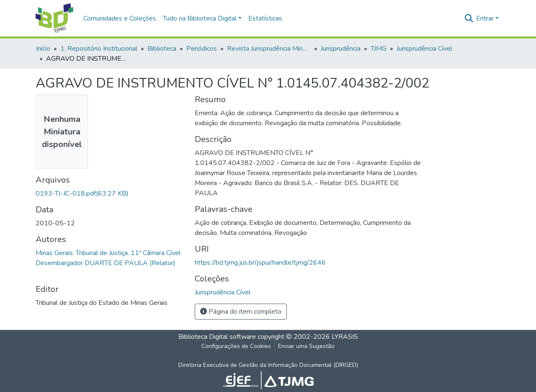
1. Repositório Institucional (99, 49)
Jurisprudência (341, 49)
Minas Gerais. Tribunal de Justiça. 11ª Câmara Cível (108, 253)
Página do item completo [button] (241, 312)
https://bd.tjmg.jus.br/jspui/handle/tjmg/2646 (260, 263)
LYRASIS (345, 337)
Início (43, 49)
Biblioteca (162, 49)
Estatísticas (265, 18)
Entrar (485, 18)
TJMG (379, 49)
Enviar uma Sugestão (306, 346)
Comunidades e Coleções (120, 18)
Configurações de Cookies (236, 346)
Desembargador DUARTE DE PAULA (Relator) (106, 263)
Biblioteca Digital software (217, 337)
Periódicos (202, 49)
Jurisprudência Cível (424, 49)
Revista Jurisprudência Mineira (269, 49)
